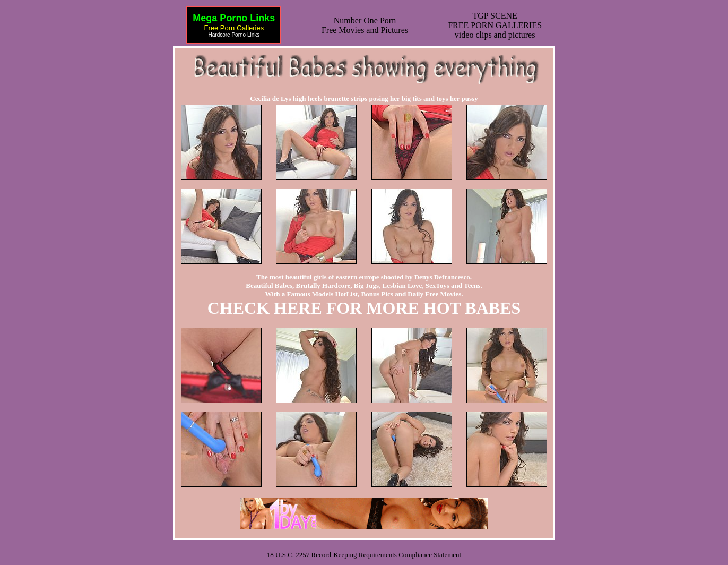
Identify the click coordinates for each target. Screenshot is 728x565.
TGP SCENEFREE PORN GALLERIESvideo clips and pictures (495, 25)
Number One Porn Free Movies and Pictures (365, 25)
